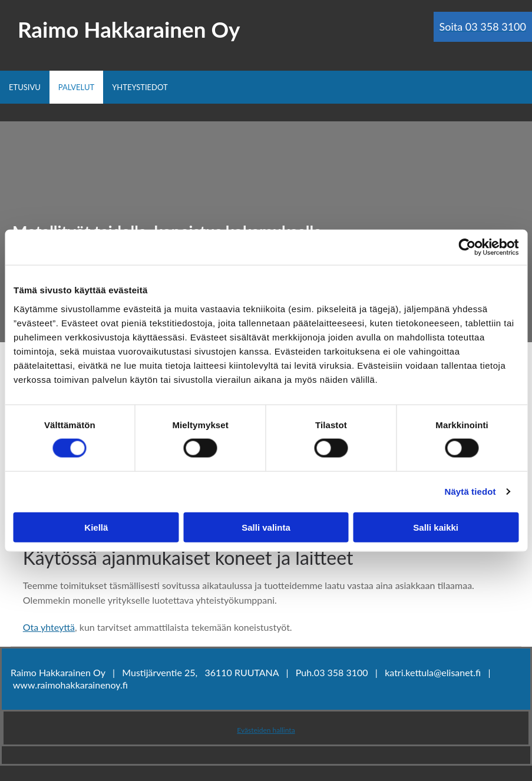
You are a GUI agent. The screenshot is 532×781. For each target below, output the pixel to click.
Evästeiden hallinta (266, 730)
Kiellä (96, 527)
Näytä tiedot (470, 492)
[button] (483, 27)
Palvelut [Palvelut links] (76, 87)
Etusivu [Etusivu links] (25, 87)
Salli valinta (266, 527)
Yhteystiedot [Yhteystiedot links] (140, 87)
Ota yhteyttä (49, 627)
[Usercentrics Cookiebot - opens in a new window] (467, 247)
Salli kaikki (436, 527)
